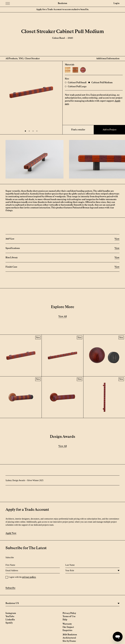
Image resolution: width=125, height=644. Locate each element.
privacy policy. (29, 577)
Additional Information (108, 59)
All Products (12, 59)
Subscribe (10, 588)
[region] (62, 603)
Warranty (67, 624)
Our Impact (68, 627)
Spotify (9, 623)
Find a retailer (78, 130)
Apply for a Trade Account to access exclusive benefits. (62, 9)
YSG (21, 59)
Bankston (63, 3)
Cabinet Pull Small (76, 83)
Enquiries (67, 630)
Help (65, 620)
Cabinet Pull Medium (100, 83)
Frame (73, 641)
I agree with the (22, 577)
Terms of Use (69, 616)
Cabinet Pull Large (76, 87)
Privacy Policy (69, 613)
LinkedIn (10, 620)
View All (63, 316)
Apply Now (11, 533)
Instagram (11, 613)
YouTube (10, 616)
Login (116, 3)
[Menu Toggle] (8, 3)
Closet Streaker (32, 59)
